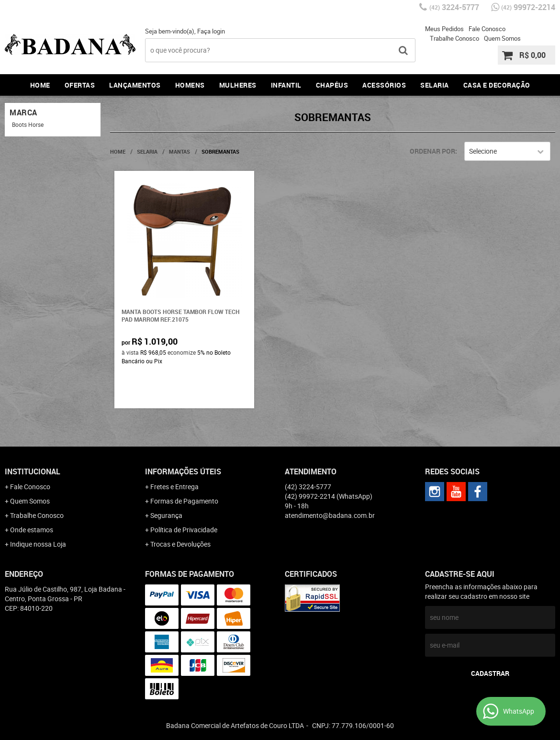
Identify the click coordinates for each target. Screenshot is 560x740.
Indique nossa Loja (38, 544)
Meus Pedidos (444, 29)
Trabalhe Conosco (454, 38)
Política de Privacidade (184, 530)
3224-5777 (454, 7)
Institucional (33, 471)
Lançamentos (135, 85)
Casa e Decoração (497, 85)
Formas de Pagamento (184, 501)
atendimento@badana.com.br (330, 515)
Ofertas (80, 85)
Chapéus (332, 85)
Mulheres (238, 85)
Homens (190, 85)
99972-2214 (528, 7)
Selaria (435, 85)
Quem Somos (502, 38)
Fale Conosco (487, 29)
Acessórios (384, 85)
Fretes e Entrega (174, 487)
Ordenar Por (432, 151)
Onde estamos (32, 530)
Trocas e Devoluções (180, 544)
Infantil (286, 85)
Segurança (166, 515)
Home (40, 85)
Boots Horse (28, 124)
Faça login (211, 31)
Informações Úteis (183, 471)
